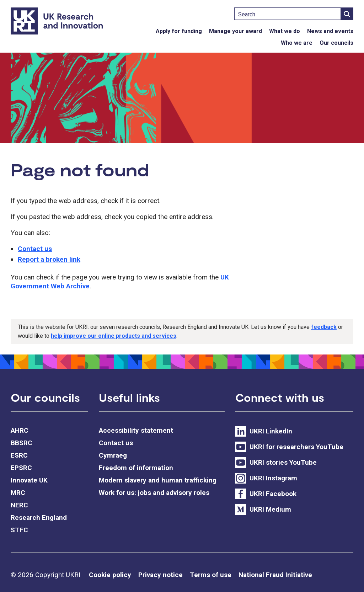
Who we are (297, 43)
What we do (285, 31)
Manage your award (235, 31)
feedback (324, 327)
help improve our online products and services (114, 336)
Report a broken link (49, 259)
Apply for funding (179, 31)
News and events (330, 31)
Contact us (35, 249)
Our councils (336, 43)
